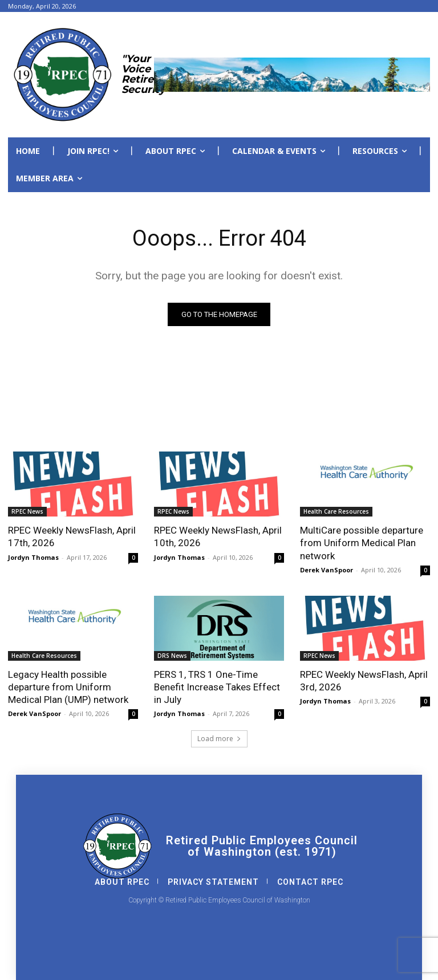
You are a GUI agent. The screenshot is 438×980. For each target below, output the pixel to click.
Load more (219, 739)
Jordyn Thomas (33, 557)
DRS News (172, 656)
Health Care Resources (336, 511)
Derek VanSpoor (327, 570)
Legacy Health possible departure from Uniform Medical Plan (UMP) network (68, 687)
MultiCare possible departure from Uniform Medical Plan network (362, 543)
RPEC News (27, 511)
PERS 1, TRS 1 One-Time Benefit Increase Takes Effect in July (217, 687)
